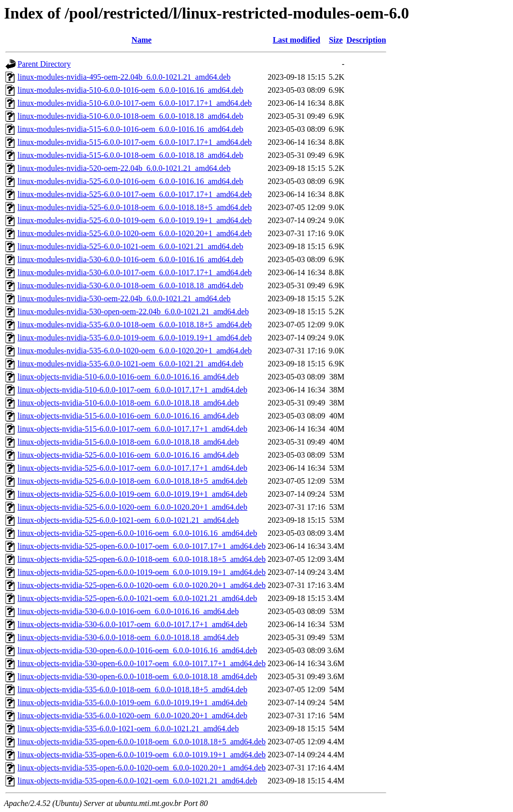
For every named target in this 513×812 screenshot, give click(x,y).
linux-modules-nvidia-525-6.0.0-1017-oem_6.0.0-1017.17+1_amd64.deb (135, 194)
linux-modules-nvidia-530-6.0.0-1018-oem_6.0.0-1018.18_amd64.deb (131, 285)
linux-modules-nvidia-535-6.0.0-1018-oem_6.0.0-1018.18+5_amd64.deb (135, 325)
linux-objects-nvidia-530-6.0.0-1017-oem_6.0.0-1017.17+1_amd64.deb (133, 624)
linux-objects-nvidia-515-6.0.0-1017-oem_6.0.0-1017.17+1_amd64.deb (133, 429)
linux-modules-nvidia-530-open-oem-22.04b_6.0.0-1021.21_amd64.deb (133, 312)
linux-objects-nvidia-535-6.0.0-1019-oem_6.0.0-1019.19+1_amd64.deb (133, 702)
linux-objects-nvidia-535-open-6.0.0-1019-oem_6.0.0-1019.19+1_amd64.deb (142, 755)
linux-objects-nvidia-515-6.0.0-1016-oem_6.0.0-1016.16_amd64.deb (128, 416)
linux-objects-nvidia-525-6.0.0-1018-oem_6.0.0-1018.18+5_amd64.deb (133, 481)
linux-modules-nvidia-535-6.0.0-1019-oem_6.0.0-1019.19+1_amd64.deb (135, 338)
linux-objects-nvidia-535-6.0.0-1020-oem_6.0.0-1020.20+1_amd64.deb (133, 716)
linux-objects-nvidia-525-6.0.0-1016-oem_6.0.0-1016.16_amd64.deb (128, 455)
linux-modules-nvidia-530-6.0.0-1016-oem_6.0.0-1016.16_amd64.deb (131, 259)
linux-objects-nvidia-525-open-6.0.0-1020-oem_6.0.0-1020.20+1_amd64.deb (142, 585)
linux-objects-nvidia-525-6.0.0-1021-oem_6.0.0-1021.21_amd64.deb (128, 520)
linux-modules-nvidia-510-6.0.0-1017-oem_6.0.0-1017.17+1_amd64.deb (135, 103)
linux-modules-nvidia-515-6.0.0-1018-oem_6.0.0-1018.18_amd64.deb (131, 155)
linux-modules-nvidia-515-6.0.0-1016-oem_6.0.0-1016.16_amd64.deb (131, 129)
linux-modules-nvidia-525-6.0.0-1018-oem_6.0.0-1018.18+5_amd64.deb (135, 207)
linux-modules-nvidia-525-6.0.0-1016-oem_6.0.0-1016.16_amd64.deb (131, 181)
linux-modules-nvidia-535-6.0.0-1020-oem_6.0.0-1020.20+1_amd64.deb (135, 351)
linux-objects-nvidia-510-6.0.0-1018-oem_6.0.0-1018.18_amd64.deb (128, 403)
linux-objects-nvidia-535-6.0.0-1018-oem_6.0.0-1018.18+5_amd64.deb (133, 689)
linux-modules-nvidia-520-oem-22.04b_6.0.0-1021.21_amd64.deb (124, 168)
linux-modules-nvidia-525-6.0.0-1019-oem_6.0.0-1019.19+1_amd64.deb (135, 220)
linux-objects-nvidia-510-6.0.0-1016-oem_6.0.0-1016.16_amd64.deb (128, 377)
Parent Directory (44, 64)
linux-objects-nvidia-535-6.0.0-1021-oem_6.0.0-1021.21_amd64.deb (128, 729)
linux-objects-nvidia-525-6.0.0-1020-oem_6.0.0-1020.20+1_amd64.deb (133, 507)
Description (366, 40)
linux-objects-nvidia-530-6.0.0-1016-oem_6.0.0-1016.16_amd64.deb (128, 611)
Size (336, 40)
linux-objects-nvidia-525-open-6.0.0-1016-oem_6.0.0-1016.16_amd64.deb (137, 533)
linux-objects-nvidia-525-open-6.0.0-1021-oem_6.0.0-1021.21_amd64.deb (137, 598)
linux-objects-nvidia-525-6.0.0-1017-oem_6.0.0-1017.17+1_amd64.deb (133, 468)
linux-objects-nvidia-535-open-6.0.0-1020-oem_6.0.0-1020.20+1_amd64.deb (142, 768)
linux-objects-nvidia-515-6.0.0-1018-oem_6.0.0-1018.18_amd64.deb (128, 442)
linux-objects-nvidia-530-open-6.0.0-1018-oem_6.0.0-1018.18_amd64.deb (137, 676)
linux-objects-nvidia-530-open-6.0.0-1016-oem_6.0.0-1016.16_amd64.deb (137, 650)
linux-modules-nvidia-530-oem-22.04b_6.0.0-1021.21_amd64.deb (124, 298)
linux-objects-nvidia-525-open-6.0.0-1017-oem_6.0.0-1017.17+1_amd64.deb (142, 546)
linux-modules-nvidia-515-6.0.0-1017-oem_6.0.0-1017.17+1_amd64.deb (135, 142)
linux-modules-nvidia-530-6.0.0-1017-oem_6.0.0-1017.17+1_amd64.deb (135, 272)
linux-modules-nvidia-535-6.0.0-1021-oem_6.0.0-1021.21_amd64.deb (131, 364)
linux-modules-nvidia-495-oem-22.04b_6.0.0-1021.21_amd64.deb (124, 77)
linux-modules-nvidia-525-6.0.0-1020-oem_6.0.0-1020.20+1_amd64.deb (135, 233)
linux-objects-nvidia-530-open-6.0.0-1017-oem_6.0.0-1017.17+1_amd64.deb (142, 663)
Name (142, 40)
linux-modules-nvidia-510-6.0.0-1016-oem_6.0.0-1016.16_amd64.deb (131, 90)
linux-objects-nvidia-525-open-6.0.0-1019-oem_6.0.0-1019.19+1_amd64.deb (142, 572)
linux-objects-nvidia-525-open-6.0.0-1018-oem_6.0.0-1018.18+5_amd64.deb (142, 559)
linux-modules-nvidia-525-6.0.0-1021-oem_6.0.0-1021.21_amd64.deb (131, 246)
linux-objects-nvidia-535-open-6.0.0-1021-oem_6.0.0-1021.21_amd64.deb (137, 781)
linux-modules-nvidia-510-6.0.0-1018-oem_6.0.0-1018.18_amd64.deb (131, 116)
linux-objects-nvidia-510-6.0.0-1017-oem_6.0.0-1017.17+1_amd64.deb (133, 390)
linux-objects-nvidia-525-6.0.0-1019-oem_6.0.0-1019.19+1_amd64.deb (133, 494)
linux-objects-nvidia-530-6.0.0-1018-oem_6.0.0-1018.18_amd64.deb (128, 637)
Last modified (296, 40)
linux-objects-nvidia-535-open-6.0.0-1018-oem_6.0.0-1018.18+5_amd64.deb (142, 742)
